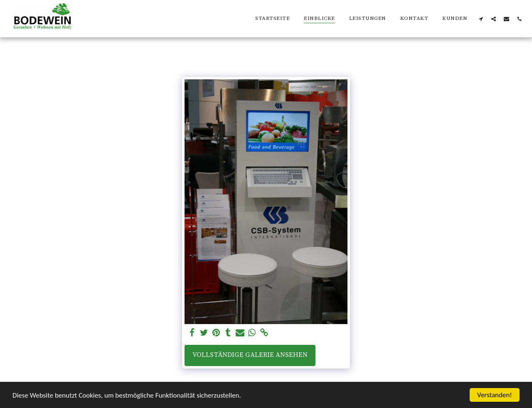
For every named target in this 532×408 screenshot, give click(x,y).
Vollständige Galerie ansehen (250, 355)
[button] (481, 19)
